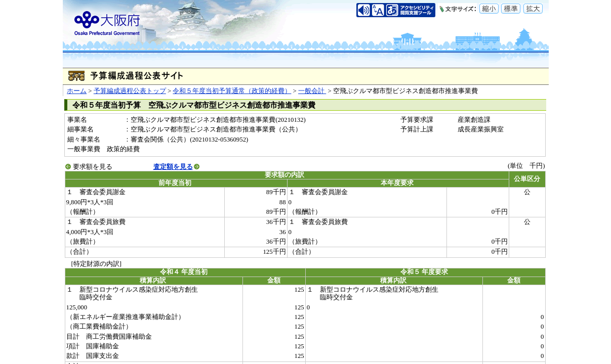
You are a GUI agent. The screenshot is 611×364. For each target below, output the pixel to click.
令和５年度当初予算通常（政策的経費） (232, 91)
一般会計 (312, 91)
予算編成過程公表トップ (130, 91)
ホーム (77, 91)
